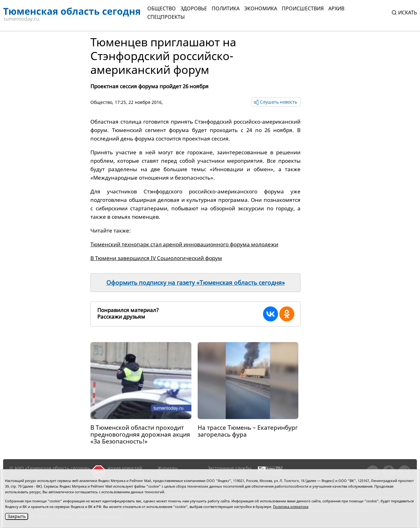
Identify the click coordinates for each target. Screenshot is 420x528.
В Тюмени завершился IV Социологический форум (156, 258)
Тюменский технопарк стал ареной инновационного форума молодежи (184, 244)
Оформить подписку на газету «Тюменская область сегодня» (196, 283)
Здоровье (194, 8)
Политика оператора (291, 507)
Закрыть (17, 516)
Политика (226, 8)
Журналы (168, 468)
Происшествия (303, 8)
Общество (162, 8)
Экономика (261, 8)
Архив (336, 8)
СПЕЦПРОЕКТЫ (166, 17)
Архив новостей (125, 468)
